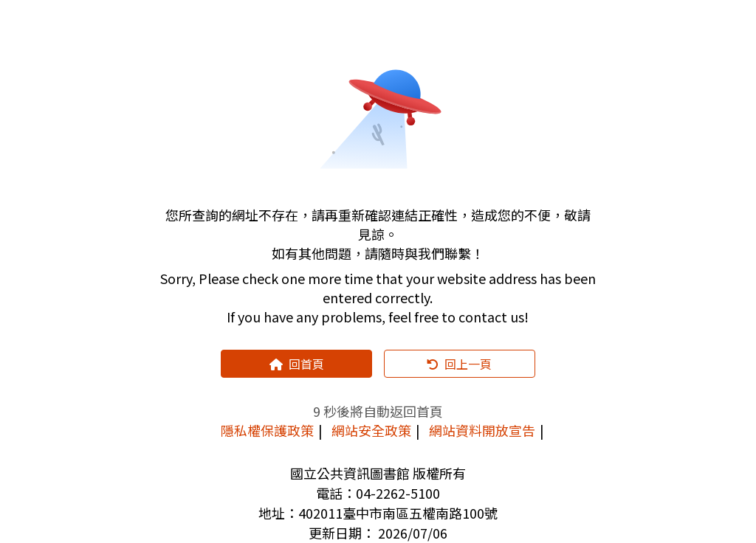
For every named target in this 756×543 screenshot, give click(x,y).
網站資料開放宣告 (482, 430)
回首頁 (297, 364)
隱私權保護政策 (267, 430)
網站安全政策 (371, 430)
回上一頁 (459, 364)
